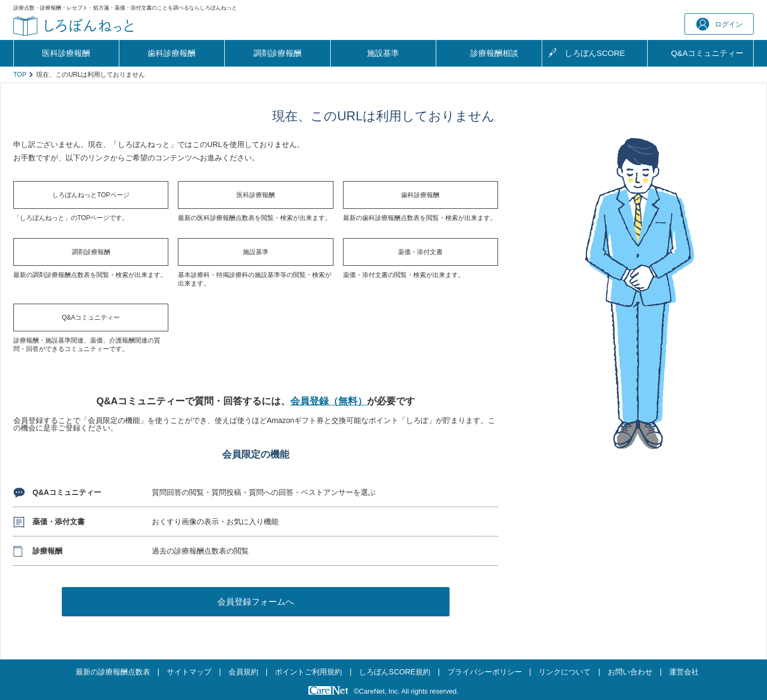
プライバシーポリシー (485, 672)
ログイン (719, 24)
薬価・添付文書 (420, 252)
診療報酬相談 (494, 53)
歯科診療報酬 (172, 53)
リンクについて (565, 672)
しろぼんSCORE (595, 53)
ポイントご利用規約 (308, 672)
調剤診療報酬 (278, 53)
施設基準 (383, 53)
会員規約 (243, 672)
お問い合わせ (630, 672)
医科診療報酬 (66, 53)
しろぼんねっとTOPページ (91, 195)
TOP (20, 75)
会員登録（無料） (329, 401)
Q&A (708, 53)
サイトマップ (189, 672)
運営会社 (684, 672)
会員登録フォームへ (256, 602)
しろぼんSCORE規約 (395, 672)
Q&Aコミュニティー (91, 318)
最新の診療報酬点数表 (113, 672)
